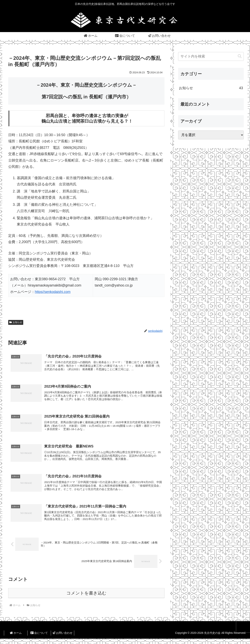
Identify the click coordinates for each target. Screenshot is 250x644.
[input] (211, 56)
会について (39, 638)
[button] (240, 56)
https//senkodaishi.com (53, 292)
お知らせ (16, 322)
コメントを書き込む (86, 599)
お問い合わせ (62, 638)
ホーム (16, 638)
